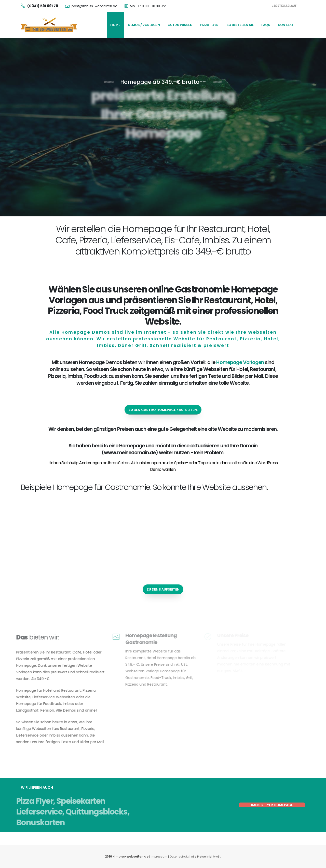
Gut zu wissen (180, 25)
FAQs (266, 25)
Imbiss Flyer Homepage (272, 805)
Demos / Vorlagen (144, 25)
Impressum (159, 857)
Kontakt (286, 25)
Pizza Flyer (209, 25)
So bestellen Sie (240, 25)
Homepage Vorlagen (240, 362)
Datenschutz (180, 857)
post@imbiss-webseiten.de (94, 6)
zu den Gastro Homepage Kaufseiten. (163, 410)
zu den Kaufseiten (163, 589)
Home (115, 25)
